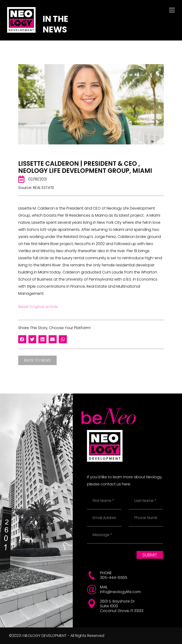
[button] (22, 339)
